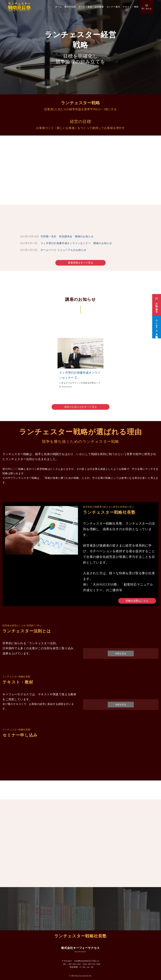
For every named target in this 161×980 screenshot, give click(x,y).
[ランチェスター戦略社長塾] (157, 320)
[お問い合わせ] (157, 298)
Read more (67, 389)
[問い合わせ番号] (147, 7)
